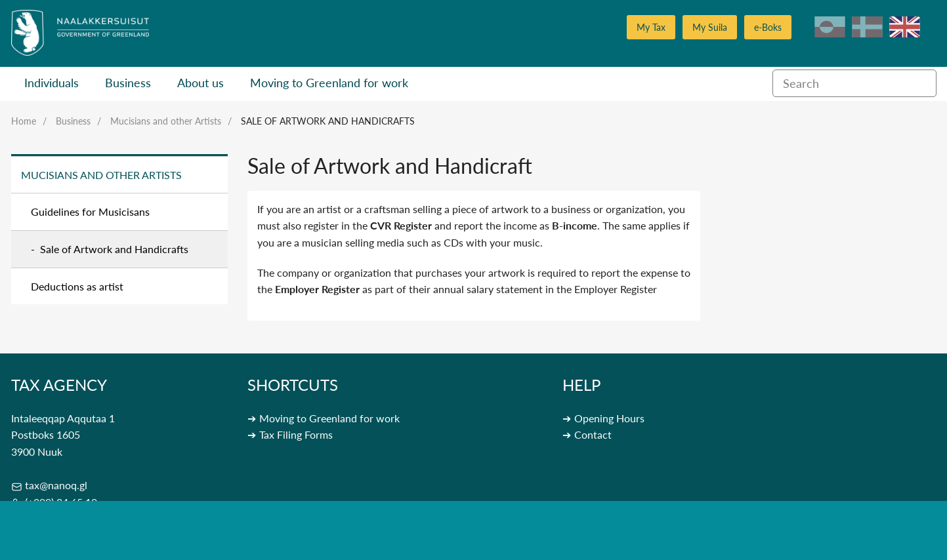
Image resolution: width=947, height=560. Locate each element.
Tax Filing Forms (296, 434)
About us (200, 83)
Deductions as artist (77, 286)
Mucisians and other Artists (166, 121)
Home (24, 121)
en (905, 27)
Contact (593, 434)
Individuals (52, 83)
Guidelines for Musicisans (90, 211)
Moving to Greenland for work (329, 83)
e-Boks (768, 27)
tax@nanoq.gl (56, 485)
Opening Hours (609, 418)
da (867, 27)
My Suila (710, 27)
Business (128, 83)
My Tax (651, 27)
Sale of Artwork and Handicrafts (328, 121)
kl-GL (830, 27)
